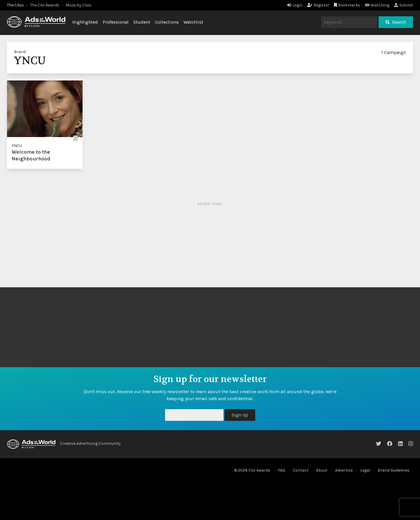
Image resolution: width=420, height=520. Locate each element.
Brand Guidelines (394, 470)
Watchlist (193, 22)
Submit (404, 5)
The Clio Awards (45, 5)
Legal (365, 470)
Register (318, 5)
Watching (377, 5)
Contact (301, 470)
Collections (167, 22)
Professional (116, 22)
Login (295, 5)
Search (396, 22)
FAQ (282, 470)
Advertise (344, 470)
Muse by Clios (79, 5)
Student (142, 22)
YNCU (17, 146)
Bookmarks (347, 5)
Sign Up (240, 415)
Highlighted (85, 22)
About (322, 470)
